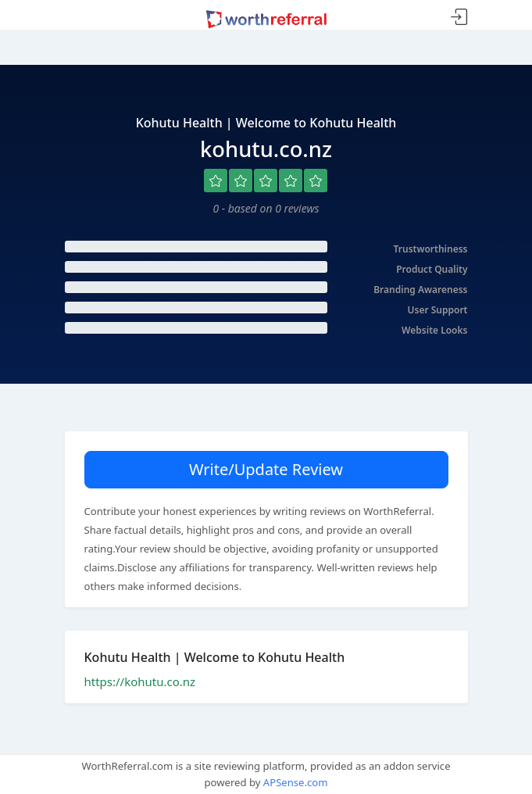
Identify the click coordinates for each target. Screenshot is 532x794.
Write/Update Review (266, 469)
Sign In (459, 18)
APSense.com (296, 782)
